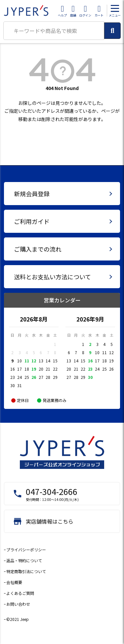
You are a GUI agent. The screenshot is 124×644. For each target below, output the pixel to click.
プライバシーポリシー (26, 550)
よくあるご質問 (20, 593)
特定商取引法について (26, 571)
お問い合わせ (18, 604)
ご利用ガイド (32, 221)
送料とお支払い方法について (52, 277)
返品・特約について (24, 560)
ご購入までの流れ (38, 249)
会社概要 (14, 582)
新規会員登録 (32, 194)
